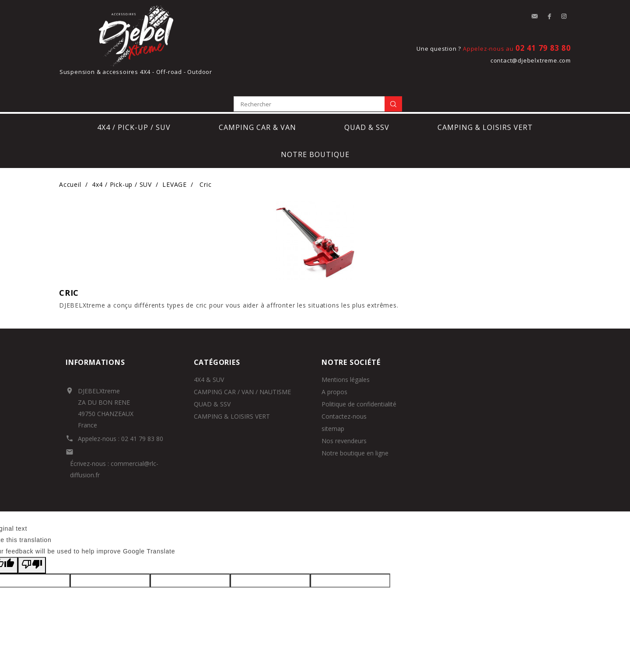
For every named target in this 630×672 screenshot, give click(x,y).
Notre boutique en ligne (355, 422)
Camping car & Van (257, 97)
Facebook (549, 17)
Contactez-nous (344, 386)
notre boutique (315, 124)
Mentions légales (346, 349)
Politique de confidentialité (359, 373)
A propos (334, 361)
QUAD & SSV (212, 373)
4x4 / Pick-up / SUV (134, 97)
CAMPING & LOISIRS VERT (232, 386)
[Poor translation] (32, 535)
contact (535, 17)
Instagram (564, 17)
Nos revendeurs (344, 410)
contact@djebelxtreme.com (531, 60)
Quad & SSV (367, 97)
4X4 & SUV (209, 349)
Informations (95, 332)
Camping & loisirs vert (485, 97)
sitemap (333, 398)
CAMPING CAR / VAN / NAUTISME (242, 361)
